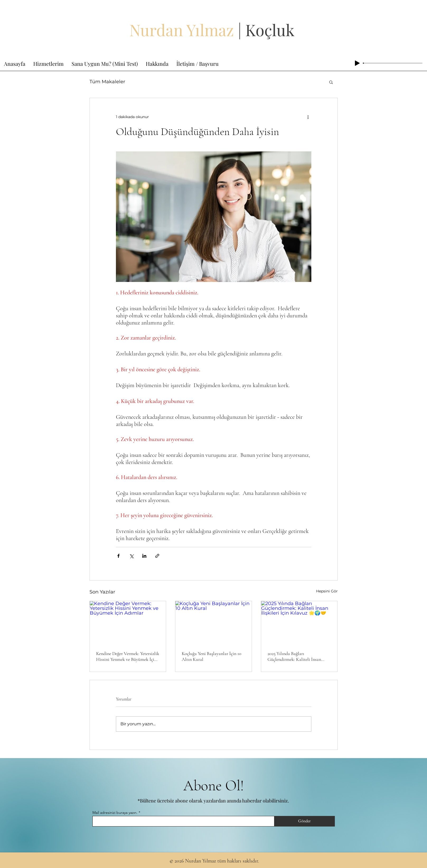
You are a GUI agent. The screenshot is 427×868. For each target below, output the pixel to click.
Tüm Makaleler (107, 82)
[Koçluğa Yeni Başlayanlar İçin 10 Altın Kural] (213, 623)
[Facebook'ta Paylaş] (118, 556)
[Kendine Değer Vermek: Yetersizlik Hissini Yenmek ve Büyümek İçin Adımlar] (128, 623)
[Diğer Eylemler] (308, 117)
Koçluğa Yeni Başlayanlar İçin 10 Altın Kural (212, 656)
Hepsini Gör (327, 591)
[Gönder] (304, 821)
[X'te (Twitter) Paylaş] (131, 556)
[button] (331, 82)
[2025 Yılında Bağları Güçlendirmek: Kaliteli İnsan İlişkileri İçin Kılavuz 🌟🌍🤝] (299, 623)
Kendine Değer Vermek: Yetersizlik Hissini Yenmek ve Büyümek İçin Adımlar (128, 656)
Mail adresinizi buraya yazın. (115, 813)
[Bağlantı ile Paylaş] (157, 556)
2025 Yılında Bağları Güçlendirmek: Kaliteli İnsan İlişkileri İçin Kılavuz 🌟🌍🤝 (296, 656)
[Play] (357, 63)
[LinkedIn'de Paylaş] (144, 556)
